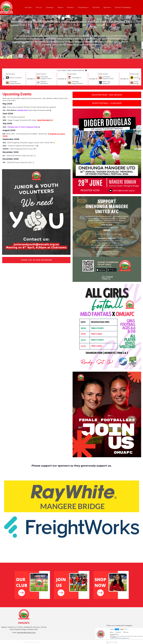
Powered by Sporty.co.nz (31, 642)
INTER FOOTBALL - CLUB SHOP (107, 103)
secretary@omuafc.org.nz (26, 633)
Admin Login (112, 642)
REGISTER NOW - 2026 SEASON (107, 95)
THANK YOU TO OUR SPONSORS (36, 260)
